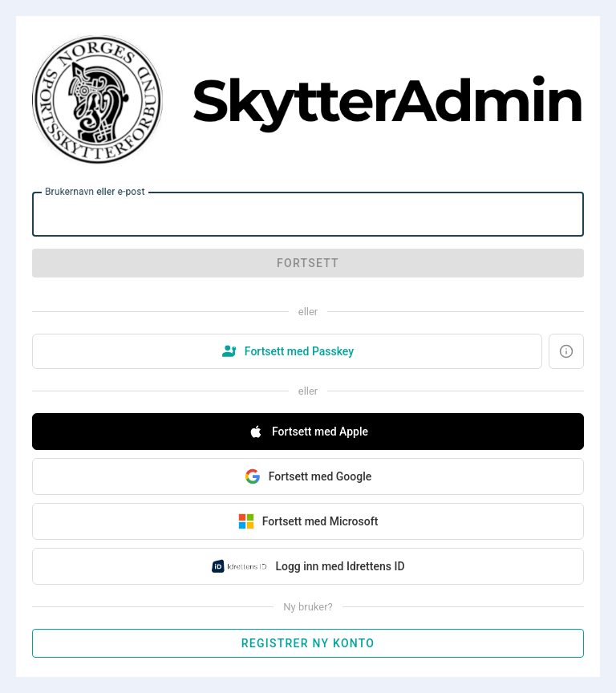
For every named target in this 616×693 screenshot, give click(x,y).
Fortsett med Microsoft (308, 521)
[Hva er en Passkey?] (566, 351)
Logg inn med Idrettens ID (308, 566)
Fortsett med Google (308, 476)
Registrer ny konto (308, 643)
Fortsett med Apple (308, 432)
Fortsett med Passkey (287, 351)
